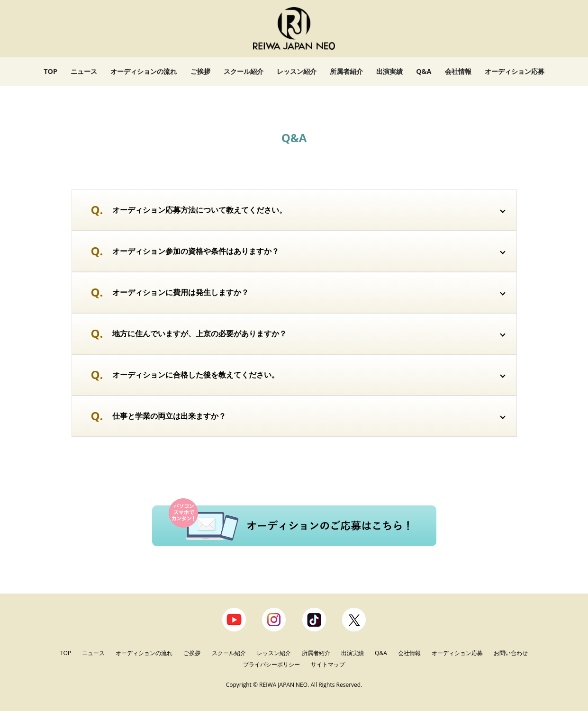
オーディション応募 (515, 71)
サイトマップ (328, 664)
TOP (50, 71)
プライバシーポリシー (272, 664)
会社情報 (458, 71)
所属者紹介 (346, 71)
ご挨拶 (200, 71)
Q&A (424, 71)
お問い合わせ (511, 653)
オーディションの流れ (144, 71)
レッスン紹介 (297, 71)
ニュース (84, 71)
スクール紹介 (244, 71)
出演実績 (389, 71)
